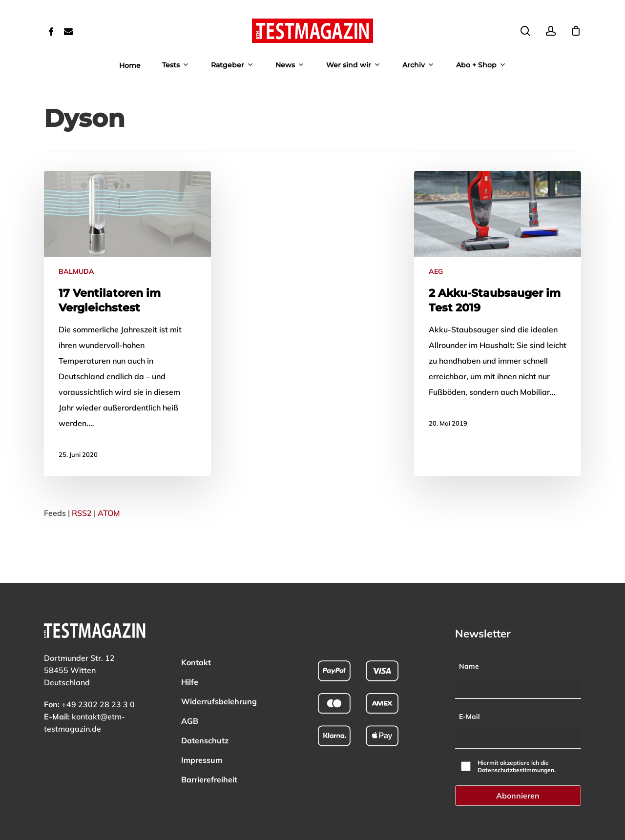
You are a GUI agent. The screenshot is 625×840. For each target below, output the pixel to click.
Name (469, 640)
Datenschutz (205, 714)
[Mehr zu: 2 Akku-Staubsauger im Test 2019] (498, 308)
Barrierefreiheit (209, 753)
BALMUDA (76, 271)
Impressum (202, 734)
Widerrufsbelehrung (219, 675)
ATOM (109, 513)
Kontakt (196, 636)
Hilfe (190, 656)
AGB (190, 695)
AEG (436, 271)
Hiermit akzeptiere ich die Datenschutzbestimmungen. (517, 740)
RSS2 (82, 513)
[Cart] (576, 31)
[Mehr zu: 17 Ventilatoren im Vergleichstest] (127, 323)
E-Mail (469, 690)
